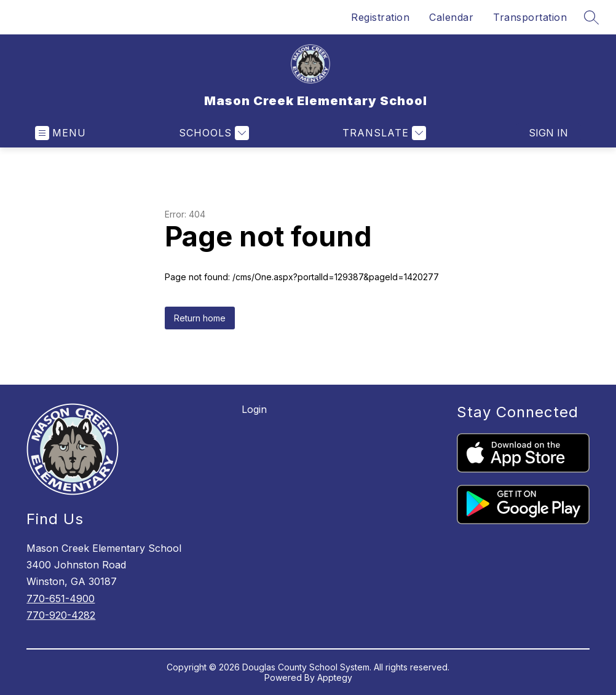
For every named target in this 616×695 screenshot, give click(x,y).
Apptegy (335, 677)
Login (254, 409)
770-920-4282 (61, 615)
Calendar (451, 17)
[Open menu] (61, 133)
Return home (200, 318)
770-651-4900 (61, 599)
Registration (380, 17)
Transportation (530, 17)
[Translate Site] (383, 133)
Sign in (548, 133)
